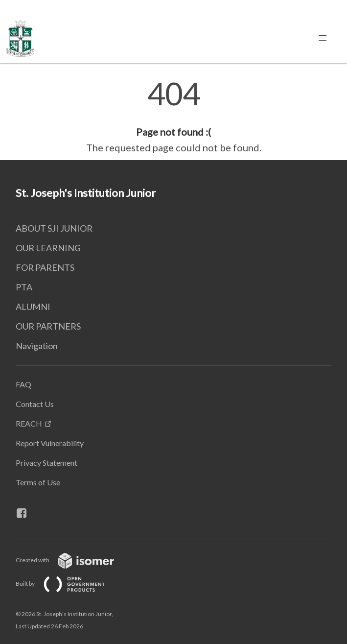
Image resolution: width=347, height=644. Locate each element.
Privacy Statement (46, 463)
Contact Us (35, 404)
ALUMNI (33, 307)
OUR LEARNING (48, 248)
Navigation (37, 346)
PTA (24, 287)
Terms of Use (38, 482)
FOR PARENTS (45, 267)
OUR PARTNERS (48, 326)
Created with (73, 560)
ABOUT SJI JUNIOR (54, 228)
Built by (68, 584)
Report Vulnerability (50, 443)
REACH (29, 423)
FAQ (23, 384)
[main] (173, 117)
